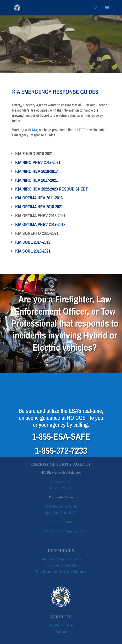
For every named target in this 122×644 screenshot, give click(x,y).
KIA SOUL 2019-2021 (33, 251)
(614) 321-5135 (61, 518)
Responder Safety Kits (61, 564)
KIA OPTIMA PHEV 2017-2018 (40, 224)
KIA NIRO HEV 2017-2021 (37, 180)
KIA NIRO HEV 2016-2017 (37, 171)
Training (61, 630)
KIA (35, 130)
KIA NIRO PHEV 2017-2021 (38, 162)
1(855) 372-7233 (61, 484)
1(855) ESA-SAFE (61, 478)
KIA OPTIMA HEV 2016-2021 (39, 207)
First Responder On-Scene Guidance (61, 570)
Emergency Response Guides (61, 558)
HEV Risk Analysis (61, 624)
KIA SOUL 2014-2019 (33, 242)
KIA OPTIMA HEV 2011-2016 (39, 198)
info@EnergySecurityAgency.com (61, 527)
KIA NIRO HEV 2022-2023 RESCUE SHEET (52, 189)
